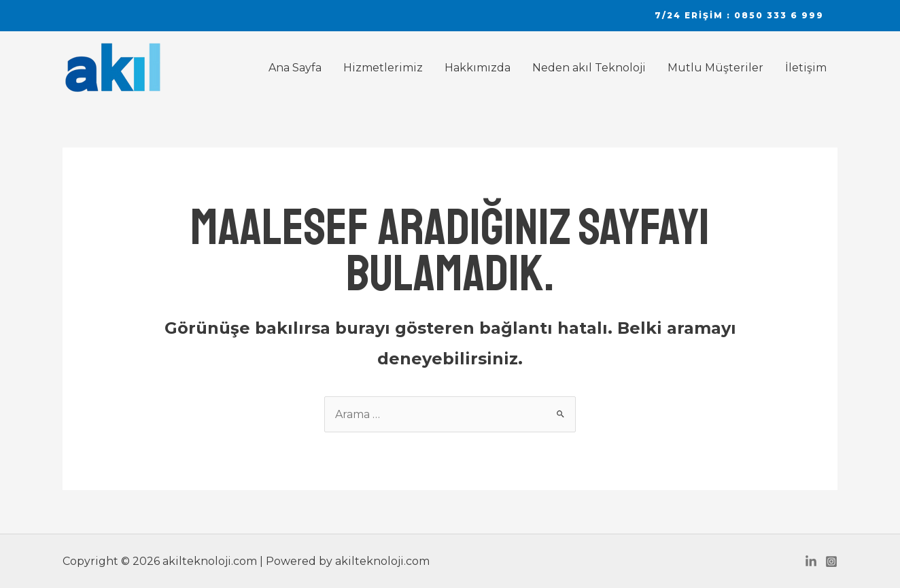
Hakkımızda (478, 68)
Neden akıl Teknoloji (589, 68)
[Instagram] (831, 561)
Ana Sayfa (295, 68)
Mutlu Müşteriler (715, 68)
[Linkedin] (811, 561)
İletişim (806, 68)
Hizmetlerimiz (383, 68)
